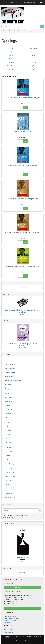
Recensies (22, 573)
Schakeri (26, 641)
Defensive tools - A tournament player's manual (22, 344)
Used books (8, 493)
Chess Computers (10, 364)
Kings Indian (11, 66)
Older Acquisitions (10, 497)
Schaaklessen (8, 633)
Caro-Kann (34, 48)
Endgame (8, 389)
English (11, 59)
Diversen (34, 52)
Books (7, 360)
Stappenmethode (10, 476)
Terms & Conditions (10, 620)
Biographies (9, 376)
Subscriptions (9, 481)
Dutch (11, 55)
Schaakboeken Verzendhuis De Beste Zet (18, 3)
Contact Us (7, 622)
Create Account (9, 583)
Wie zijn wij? (8, 630)
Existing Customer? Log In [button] (22, 588)
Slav (34, 69)
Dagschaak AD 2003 (23, 557)
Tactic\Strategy (10, 464)
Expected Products (10, 472)
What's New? (7, 294)
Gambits (11, 62)
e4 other (34, 55)
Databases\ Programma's (13, 381)
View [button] (20, 107)
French (34, 59)
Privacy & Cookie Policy (11, 618)
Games (7, 393)
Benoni (11, 48)
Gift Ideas (8, 485)
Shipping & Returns (10, 616)
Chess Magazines (10, 468)
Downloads (8, 385)
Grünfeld (34, 62)
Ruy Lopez (34, 66)
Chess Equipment (10, 368)
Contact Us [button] (23, 608)
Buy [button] (25, 107)
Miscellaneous (9, 397)
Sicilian (11, 69)
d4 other (11, 52)
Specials (6, 321)
